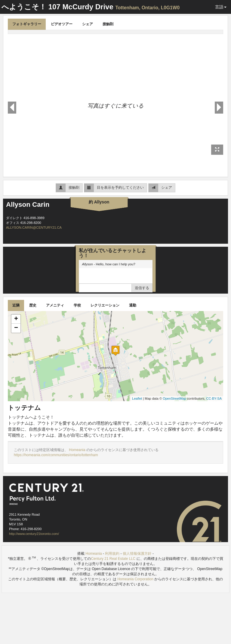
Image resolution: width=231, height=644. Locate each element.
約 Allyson (99, 202)
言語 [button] (221, 7)
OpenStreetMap (174, 398)
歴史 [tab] (33, 305)
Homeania (78, 450)
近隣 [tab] (16, 305)
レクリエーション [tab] (105, 305)
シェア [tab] (88, 24)
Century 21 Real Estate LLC (114, 559)
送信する (142, 288)
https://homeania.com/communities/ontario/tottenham (56, 455)
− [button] (16, 328)
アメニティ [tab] (55, 305)
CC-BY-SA (214, 398)
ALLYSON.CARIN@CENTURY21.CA (34, 227)
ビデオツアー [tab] (62, 24)
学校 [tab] (77, 305)
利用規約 (112, 554)
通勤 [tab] (133, 305)
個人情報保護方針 (137, 554)
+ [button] (16, 319)
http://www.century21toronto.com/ (34, 534)
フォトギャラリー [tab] (27, 24)
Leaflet (137, 398)
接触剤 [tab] (108, 24)
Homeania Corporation (135, 579)
